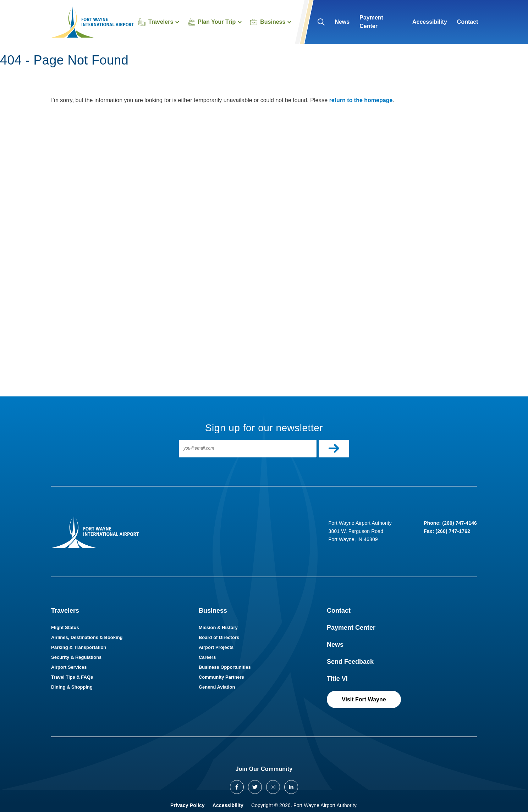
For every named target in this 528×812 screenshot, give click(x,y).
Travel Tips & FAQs (72, 677)
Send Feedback (350, 662)
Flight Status (65, 627)
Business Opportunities (225, 667)
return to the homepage (361, 100)
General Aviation (217, 687)
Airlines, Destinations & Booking (87, 637)
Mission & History (218, 627)
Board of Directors (219, 637)
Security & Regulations (76, 657)
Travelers (65, 611)
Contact (468, 22)
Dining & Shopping (72, 687)
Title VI (337, 679)
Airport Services (69, 667)
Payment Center (371, 22)
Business (213, 611)
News (342, 22)
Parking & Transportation (79, 647)
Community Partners (221, 677)
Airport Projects (216, 647)
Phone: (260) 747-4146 (450, 523)
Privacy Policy (188, 805)
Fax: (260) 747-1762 (447, 531)
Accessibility (430, 22)
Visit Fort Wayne (364, 699)
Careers (207, 657)
